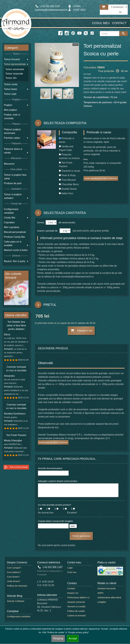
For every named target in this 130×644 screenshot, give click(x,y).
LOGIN (74, 6)
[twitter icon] (86, 33)
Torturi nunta (11, 84)
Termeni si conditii (76, 606)
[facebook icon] (60, 33)
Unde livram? (14, 581)
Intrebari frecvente (107, 588)
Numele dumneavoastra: (50, 468)
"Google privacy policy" (78, 632)
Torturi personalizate (15, 64)
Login (70, 568)
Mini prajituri (10, 110)
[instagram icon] (67, 33)
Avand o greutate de (47, 231)
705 (39, 317)
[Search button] (124, 34)
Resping (58, 638)
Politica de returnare (17, 586)
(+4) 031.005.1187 (50, 567)
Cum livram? (13, 577)
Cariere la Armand (76, 615)
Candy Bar (10, 218)
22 (75, 231)
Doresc (41, 222)
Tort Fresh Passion (16, 435)
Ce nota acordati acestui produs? (55, 505)
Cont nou (72, 572)
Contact (119, 23)
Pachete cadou (12, 138)
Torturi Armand (12, 59)
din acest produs (66, 222)
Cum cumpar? (14, 568)
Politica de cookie (76, 611)
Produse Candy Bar (14, 237)
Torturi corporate (14, 74)
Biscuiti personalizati (15, 232)
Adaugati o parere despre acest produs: (58, 481)
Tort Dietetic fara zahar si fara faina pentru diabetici (16, 325)
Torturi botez (11, 89)
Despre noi (73, 593)
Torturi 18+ (11, 78)
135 (92, 231)
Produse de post (13, 183)
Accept (73, 638)
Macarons (9, 164)
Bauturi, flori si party (15, 261)
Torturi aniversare (15, 69)
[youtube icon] (79, 33)
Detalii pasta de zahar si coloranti (53, 442)
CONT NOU (77, 10)
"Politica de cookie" (56, 632)
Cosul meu (101, 23)
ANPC (101, 593)
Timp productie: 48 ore (113, 71)
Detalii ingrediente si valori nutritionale (101, 178)
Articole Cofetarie (16, 601)
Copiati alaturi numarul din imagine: (56, 521)
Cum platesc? (14, 572)
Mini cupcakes (12, 227)
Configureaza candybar (19, 616)
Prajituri (8, 105)
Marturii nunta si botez (16, 250)
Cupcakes (9, 222)
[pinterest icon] (73, 33)
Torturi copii (10, 94)
